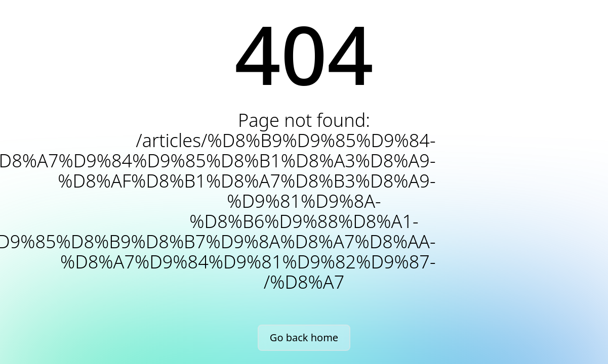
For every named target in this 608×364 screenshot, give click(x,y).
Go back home (304, 337)
